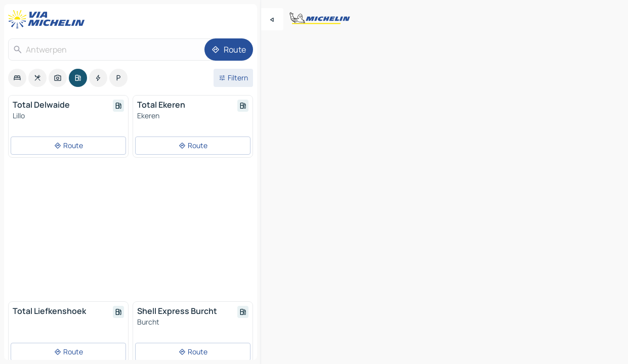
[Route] (229, 50)
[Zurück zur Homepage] (49, 19)
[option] (17, 78)
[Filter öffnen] (233, 78)
